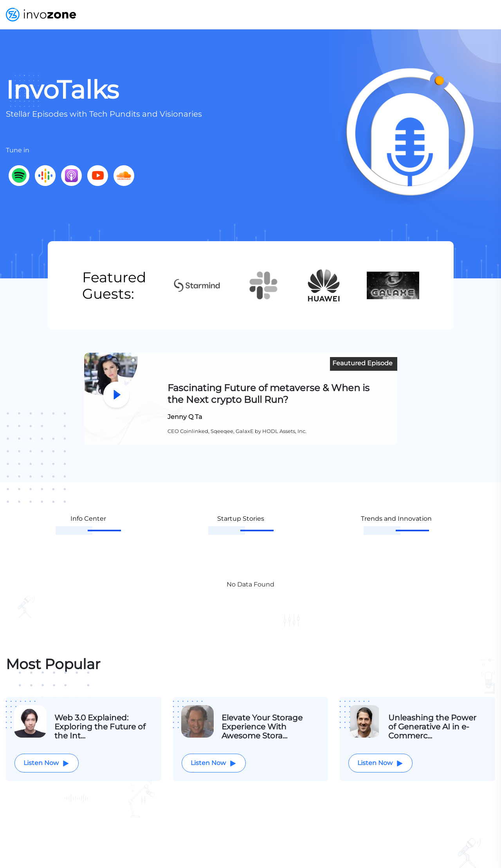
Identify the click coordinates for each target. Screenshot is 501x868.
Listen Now (47, 763)
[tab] (88, 525)
